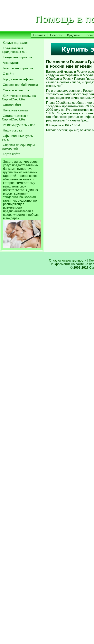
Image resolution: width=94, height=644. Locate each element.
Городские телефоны (18, 79)
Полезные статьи (15, 110)
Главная (39, 35)
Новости (56, 35)
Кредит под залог (15, 43)
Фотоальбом (11, 105)
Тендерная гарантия (17, 57)
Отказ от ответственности (68, 260)
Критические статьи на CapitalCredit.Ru (19, 98)
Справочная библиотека (20, 85)
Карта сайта (11, 154)
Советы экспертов (16, 90)
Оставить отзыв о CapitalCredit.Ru (15, 118)
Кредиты (73, 35)
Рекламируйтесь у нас (19, 125)
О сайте (8, 74)
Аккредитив (11, 63)
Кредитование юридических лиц (15, 50)
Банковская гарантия (18, 68)
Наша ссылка (12, 130)
